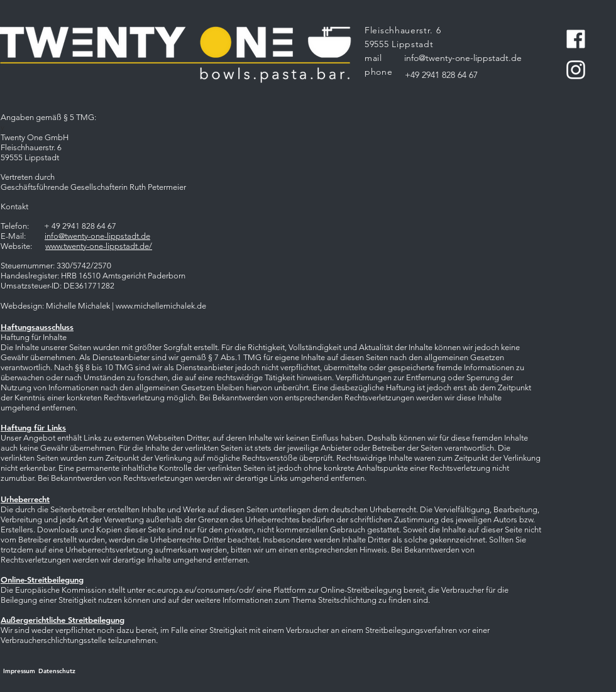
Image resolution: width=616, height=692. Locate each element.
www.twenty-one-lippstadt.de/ (99, 246)
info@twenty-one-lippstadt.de (97, 236)
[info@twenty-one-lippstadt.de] (463, 58)
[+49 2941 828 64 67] (441, 75)
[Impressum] (19, 671)
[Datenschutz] (57, 671)
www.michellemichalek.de (161, 306)
